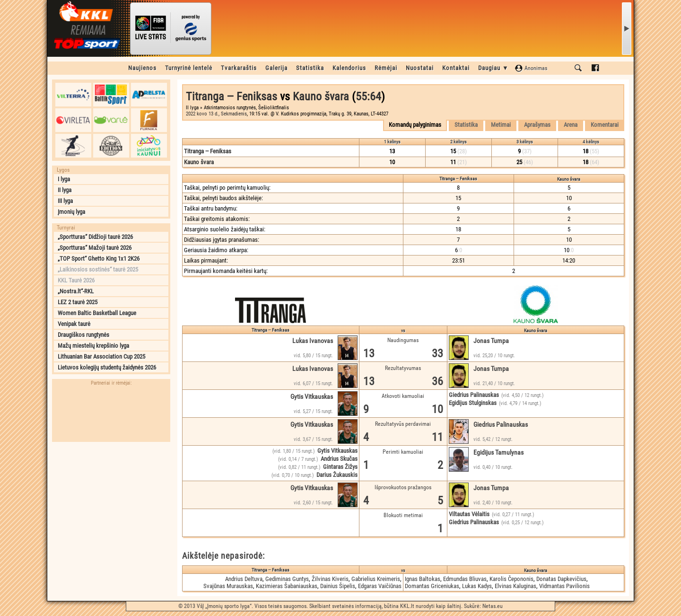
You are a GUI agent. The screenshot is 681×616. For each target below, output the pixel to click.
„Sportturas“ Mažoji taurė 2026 (95, 248)
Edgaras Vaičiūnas (380, 586)
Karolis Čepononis (511, 579)
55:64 (368, 97)
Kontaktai (456, 68)
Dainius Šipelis (338, 586)
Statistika (310, 68)
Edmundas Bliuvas (465, 579)
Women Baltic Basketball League (97, 313)
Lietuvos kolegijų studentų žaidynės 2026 (107, 367)
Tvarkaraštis (239, 68)
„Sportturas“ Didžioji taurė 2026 (95, 237)
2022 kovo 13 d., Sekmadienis (216, 114)
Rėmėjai (386, 68)
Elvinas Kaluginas (515, 586)
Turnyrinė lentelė (189, 68)
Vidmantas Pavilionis (564, 586)
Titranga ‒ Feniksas (231, 97)
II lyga (65, 190)
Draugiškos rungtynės (83, 335)
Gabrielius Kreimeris (376, 579)
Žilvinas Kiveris (330, 579)
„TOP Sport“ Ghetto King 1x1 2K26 (99, 259)
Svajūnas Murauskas (228, 586)
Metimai (501, 125)
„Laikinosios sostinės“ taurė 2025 (98, 269)
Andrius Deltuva (244, 579)
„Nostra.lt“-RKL (76, 291)
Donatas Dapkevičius (561, 579)
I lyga (64, 179)
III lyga (65, 201)
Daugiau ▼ (493, 68)
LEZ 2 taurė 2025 (78, 302)
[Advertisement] (111, 506)
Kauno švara (321, 97)
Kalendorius (349, 68)
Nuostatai (420, 68)
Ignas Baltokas (423, 579)
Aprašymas (537, 125)
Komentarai (605, 125)
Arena (571, 125)
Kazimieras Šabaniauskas (287, 586)
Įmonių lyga (71, 212)
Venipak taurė (74, 324)
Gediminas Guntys (287, 579)
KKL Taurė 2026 (76, 280)
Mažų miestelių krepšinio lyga (93, 346)
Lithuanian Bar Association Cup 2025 (101, 356)
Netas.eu (493, 606)
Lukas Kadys (477, 586)
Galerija (276, 68)
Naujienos (142, 68)
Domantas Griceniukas (432, 586)
